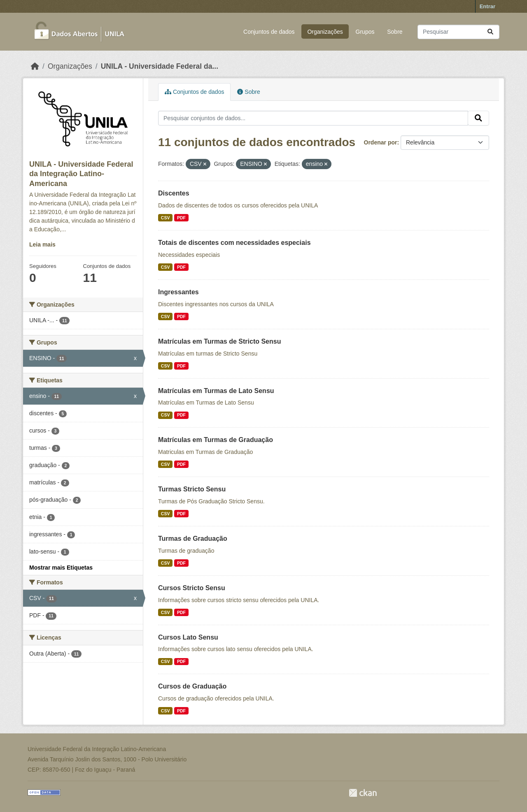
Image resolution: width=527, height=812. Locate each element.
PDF (181, 218)
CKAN (363, 793)
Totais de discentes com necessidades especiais (234, 243)
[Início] (35, 66)
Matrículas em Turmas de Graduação (216, 440)
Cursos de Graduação (192, 686)
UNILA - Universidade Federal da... (160, 66)
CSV (166, 218)
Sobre (395, 32)
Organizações (325, 32)
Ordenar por (381, 142)
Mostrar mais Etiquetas (61, 568)
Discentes (174, 193)
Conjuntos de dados (269, 32)
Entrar (487, 6)
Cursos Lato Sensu (188, 637)
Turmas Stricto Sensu (192, 489)
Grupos (365, 32)
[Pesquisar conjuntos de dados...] (458, 32)
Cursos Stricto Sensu (192, 588)
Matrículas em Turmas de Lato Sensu (216, 391)
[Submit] (490, 32)
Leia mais (42, 244)
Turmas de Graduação (193, 539)
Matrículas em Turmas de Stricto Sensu (219, 341)
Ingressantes (178, 292)
